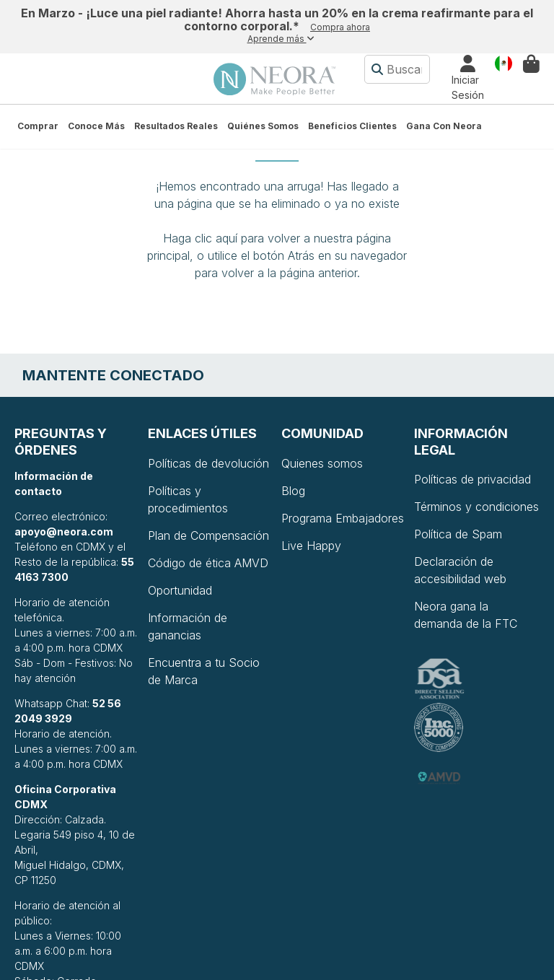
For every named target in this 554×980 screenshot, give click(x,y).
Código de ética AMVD (208, 563)
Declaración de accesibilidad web (460, 570)
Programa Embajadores (343, 518)
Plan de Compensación (208, 535)
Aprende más (281, 39)
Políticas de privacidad (472, 479)
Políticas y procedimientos (188, 499)
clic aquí (216, 238)
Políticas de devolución (208, 463)
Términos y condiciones (476, 507)
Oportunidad (180, 590)
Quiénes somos (263, 126)
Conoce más (96, 126)
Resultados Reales (176, 126)
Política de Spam (458, 534)
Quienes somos (322, 463)
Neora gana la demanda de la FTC (466, 615)
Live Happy (311, 546)
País (504, 62)
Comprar (38, 126)
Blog (293, 491)
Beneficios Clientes (352, 126)
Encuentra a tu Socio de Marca (204, 671)
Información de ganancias (188, 626)
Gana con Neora (444, 126)
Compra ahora (340, 27)
